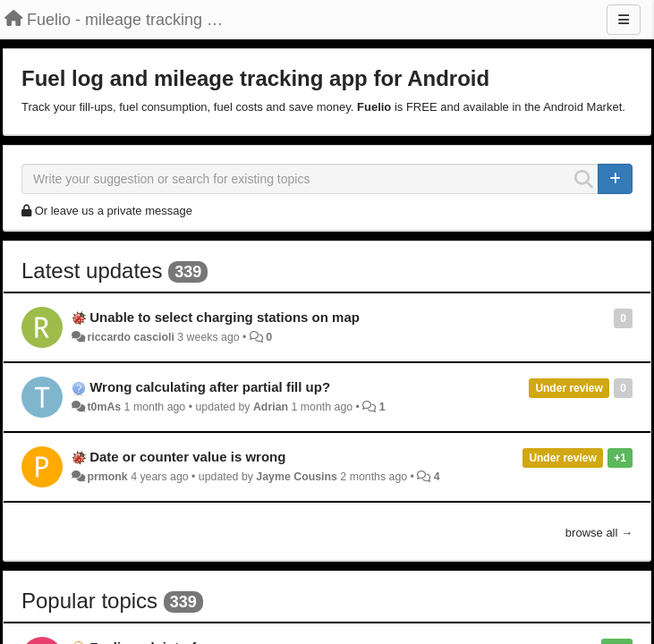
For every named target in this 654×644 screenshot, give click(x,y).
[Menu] (624, 20)
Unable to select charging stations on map (225, 317)
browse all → (599, 533)
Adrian (271, 407)
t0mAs (104, 407)
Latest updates (92, 271)
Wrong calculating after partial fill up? (210, 387)
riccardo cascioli (130, 337)
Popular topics (89, 601)
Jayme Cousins (297, 477)
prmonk (107, 477)
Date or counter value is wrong (187, 457)
